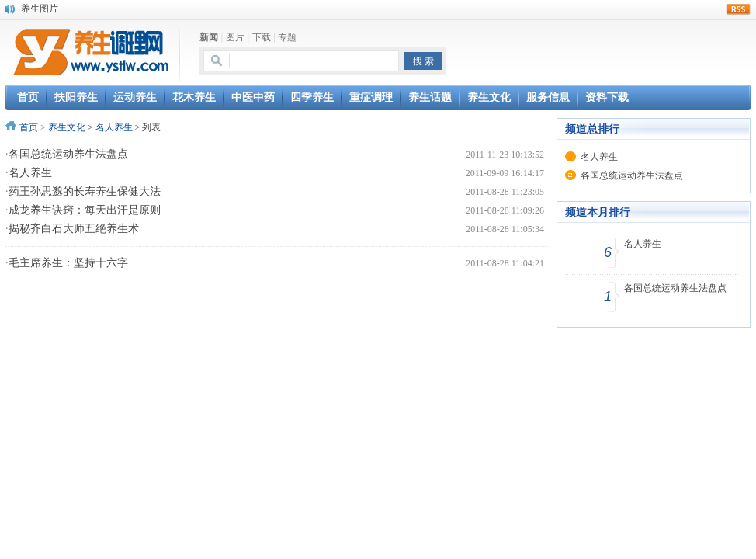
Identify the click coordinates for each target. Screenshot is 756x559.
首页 (29, 127)
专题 (287, 37)
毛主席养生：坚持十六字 (68, 263)
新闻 (209, 37)
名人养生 (114, 127)
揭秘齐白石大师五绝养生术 (74, 229)
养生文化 (67, 127)
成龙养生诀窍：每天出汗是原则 (85, 210)
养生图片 (40, 9)
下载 (262, 37)
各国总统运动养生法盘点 (68, 154)
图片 (235, 37)
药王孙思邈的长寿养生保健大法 (85, 191)
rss (738, 9)
